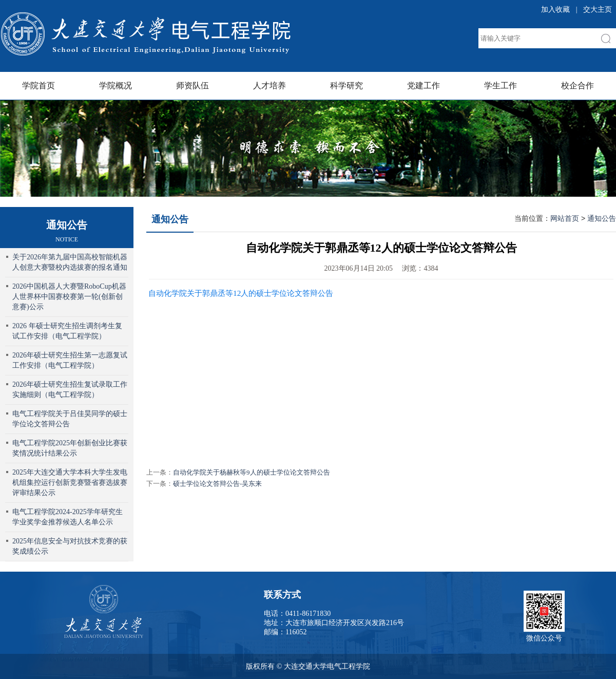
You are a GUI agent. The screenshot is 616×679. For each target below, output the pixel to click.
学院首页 (38, 86)
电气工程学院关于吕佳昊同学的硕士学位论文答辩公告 (70, 419)
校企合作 (577, 86)
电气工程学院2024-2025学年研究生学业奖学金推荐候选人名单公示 (68, 517)
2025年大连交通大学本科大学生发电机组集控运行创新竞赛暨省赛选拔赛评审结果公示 (70, 483)
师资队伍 (192, 86)
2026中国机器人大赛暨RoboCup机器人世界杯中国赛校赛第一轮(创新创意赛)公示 (69, 297)
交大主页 (598, 10)
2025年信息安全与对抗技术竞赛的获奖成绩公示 (70, 546)
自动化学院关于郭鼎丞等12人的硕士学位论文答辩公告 (241, 293)
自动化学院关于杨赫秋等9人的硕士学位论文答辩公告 (252, 472)
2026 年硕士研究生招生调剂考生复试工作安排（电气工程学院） (67, 331)
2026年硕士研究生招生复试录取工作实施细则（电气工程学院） (70, 390)
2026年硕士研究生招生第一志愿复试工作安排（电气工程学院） (70, 360)
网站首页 (565, 218)
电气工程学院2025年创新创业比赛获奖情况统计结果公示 (70, 448)
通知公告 (170, 219)
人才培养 (269, 86)
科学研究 (346, 86)
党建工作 (423, 86)
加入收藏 (555, 10)
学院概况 (115, 86)
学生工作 (500, 86)
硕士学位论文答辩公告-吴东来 (217, 484)
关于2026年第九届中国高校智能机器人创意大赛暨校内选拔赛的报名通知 (70, 262)
